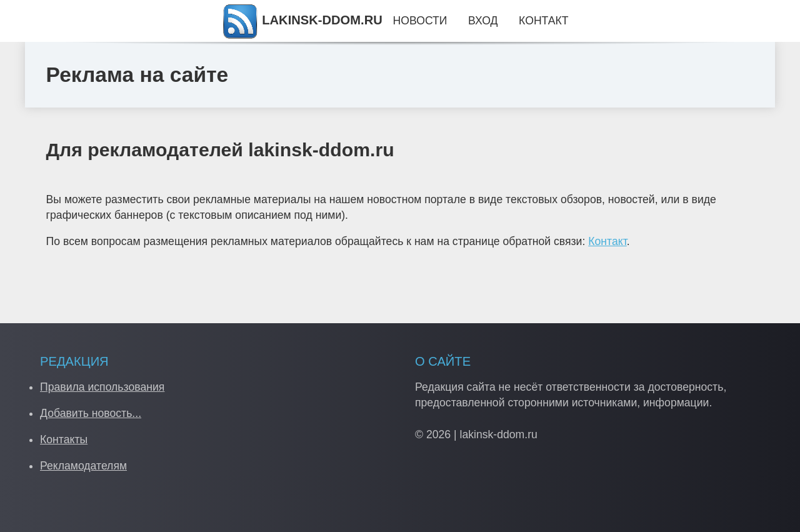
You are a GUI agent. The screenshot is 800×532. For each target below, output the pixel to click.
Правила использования (102, 387)
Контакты (64, 439)
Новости (420, 21)
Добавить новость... (91, 413)
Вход (483, 21)
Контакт (607, 241)
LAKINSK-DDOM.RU (302, 20)
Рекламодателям (83, 466)
